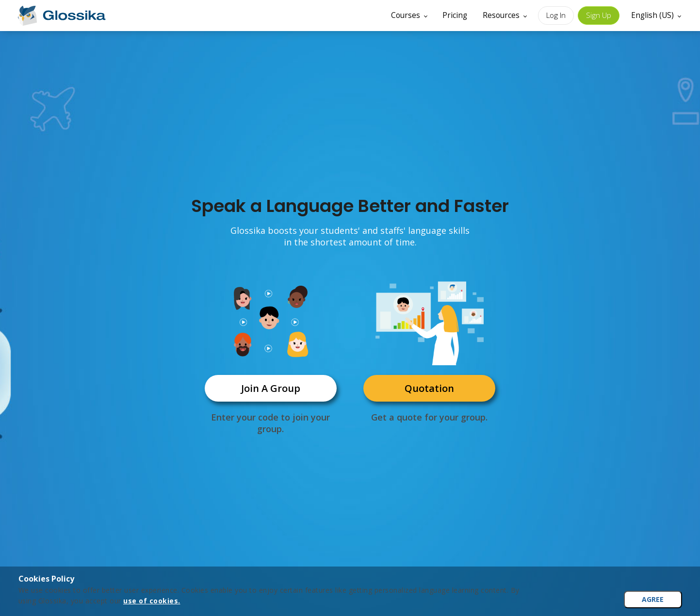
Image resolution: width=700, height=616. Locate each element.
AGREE (653, 599)
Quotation (429, 388)
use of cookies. (152, 601)
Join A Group (271, 388)
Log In (556, 15)
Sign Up (599, 15)
